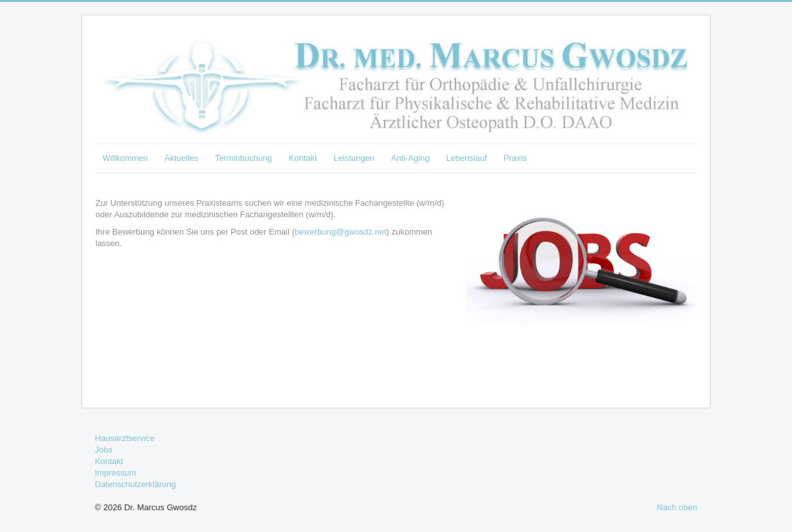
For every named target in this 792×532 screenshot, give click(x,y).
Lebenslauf (466, 158)
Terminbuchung (244, 158)
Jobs (103, 450)
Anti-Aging (410, 158)
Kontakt (302, 158)
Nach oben (677, 507)
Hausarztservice (125, 438)
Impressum (115, 473)
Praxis (515, 158)
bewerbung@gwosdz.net (341, 232)
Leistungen (354, 158)
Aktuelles (182, 158)
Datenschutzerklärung (135, 484)
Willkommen (125, 158)
